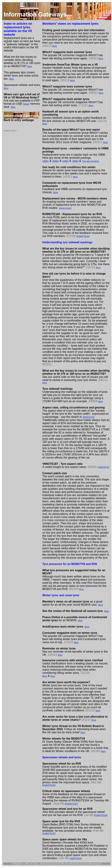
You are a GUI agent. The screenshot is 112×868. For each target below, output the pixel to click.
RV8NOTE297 (49, 834)
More (30, 66)
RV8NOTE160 (83, 236)
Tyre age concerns (90, 161)
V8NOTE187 (89, 417)
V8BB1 (46, 161)
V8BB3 (65, 161)
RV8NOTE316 (49, 785)
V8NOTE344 (76, 858)
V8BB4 (75, 161)
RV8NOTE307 (71, 804)
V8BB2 (55, 161)
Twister (26, 104)
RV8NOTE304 (101, 815)
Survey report (65, 208)
